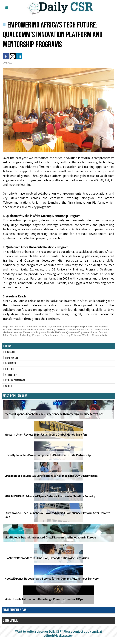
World (7, 389)
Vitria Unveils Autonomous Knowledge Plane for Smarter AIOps (43, 602)
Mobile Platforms (63, 332)
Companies (9, 355)
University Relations (83, 335)
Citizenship (10, 378)
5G (17, 327)
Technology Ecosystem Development (51, 335)
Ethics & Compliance (15, 383)
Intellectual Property (70, 329)
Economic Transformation (17, 329)
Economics (10, 366)
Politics (8, 372)
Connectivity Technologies (67, 327)
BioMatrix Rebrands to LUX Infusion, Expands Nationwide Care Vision (46, 561)
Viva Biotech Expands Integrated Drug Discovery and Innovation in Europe (49, 540)
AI (50, 327)
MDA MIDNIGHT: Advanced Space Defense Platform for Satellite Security (47, 499)
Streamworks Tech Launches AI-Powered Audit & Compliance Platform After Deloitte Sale (58, 520)
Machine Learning (17, 332)
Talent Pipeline (21, 335)
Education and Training (45, 329)
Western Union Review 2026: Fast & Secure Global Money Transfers (44, 437)
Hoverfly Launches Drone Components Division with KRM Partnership (46, 458)
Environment (11, 361)
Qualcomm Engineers (85, 332)
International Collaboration (97, 329)
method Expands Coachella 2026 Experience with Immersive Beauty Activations (52, 417)
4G (12, 327)
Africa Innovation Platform (33, 327)
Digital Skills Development (97, 327)
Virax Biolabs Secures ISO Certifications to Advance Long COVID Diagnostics (49, 479)
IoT (5, 332)
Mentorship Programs (41, 332)
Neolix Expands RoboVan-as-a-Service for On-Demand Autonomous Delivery (50, 581)
